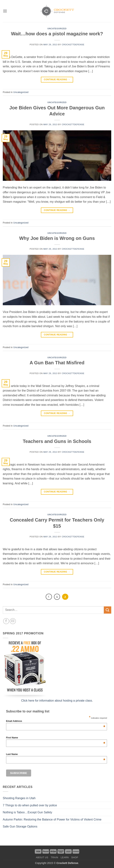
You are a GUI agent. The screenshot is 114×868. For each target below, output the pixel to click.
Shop (75, 858)
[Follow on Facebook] (6, 621)
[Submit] (108, 610)
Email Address (56, 721)
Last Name (56, 754)
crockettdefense (73, 45)
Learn (65, 858)
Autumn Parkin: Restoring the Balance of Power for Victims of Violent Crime (52, 819)
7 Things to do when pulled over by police (30, 805)
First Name (56, 738)
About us (42, 858)
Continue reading (57, 80)
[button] (5, 11)
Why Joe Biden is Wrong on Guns (57, 238)
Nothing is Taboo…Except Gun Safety (27, 812)
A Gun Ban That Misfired (57, 363)
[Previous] (49, 597)
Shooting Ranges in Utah (19, 798)
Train (55, 858)
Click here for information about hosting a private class (57, 701)
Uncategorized (57, 29)
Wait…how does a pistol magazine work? (57, 34)
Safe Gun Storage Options (20, 826)
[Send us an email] (13, 621)
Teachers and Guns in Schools (57, 441)
